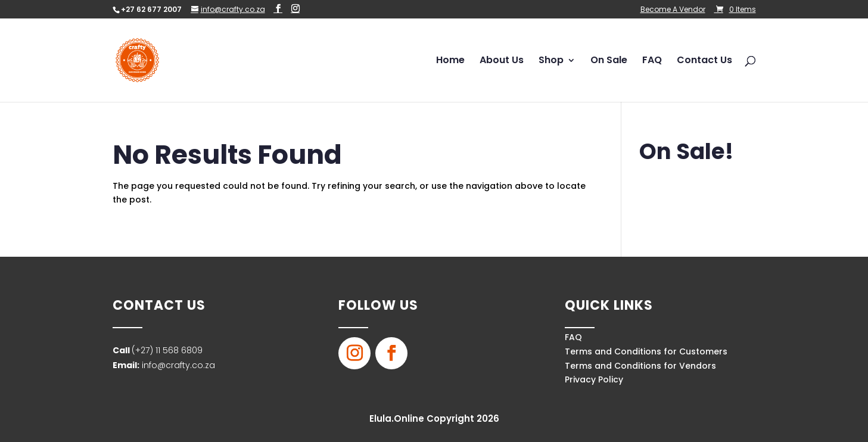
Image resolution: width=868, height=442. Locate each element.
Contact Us (704, 61)
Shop (551, 61)
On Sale (609, 61)
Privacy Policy (594, 379)
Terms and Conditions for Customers (646, 351)
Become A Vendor (673, 10)
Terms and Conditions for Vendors (640, 366)
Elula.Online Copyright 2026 (434, 418)
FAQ (652, 61)
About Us (502, 61)
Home (450, 61)
